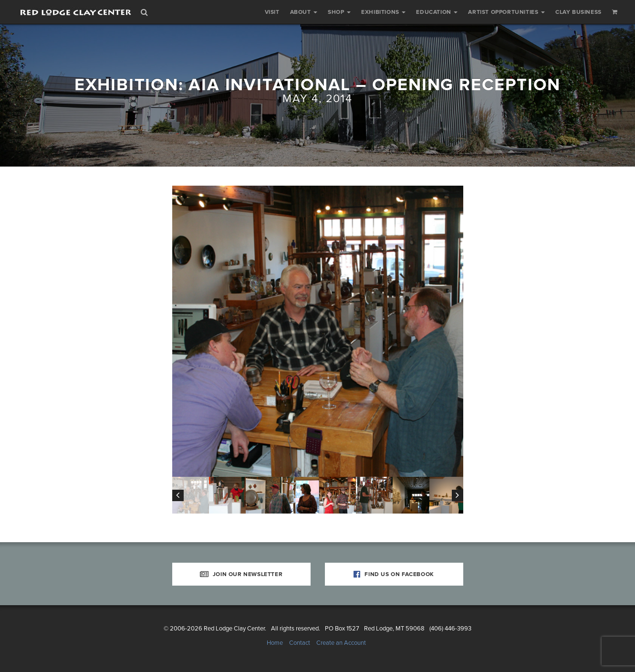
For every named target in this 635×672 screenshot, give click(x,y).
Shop (339, 12)
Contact (300, 643)
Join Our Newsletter (241, 574)
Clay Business (578, 12)
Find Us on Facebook (394, 574)
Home (275, 643)
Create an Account (341, 643)
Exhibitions (383, 12)
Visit (272, 12)
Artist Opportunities (506, 12)
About (304, 12)
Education (437, 12)
